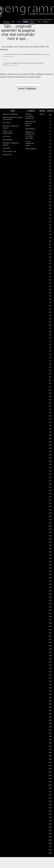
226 (50, 843)
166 (50, 649)
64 (50, 319)
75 (50, 354)
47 (50, 264)
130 (50, 532)
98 (50, 429)
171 (50, 665)
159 (50, 626)
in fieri (39, 22)
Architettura (7, 155)
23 (50, 186)
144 (50, 578)
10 (50, 147)
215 (50, 808)
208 (50, 785)
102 (50, 442)
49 (50, 270)
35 (50, 225)
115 (50, 484)
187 (50, 717)
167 (50, 652)
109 (50, 464)
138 (50, 558)
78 (50, 364)
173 (50, 672)
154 (50, 610)
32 (50, 215)
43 (50, 251)
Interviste (6, 148)
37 (50, 231)
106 (50, 455)
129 (50, 529)
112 (50, 474)
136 (50, 552)
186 (50, 714)
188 (50, 720)
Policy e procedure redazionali (30, 116)
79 (50, 367)
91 (50, 406)
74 (50, 351)
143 (50, 575)
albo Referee (30, 129)
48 (50, 267)
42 (50, 247)
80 (50, 371)
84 (50, 384)
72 (50, 345)
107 (50, 458)
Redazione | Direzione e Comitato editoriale (30, 135)
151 (50, 600)
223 (50, 834)
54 (50, 286)
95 (50, 419)
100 (50, 435)
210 (50, 792)
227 (50, 847)
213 (50, 801)
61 (50, 309)
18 (50, 170)
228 (50, 850)
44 (50, 254)
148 (50, 591)
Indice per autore (13, 65)
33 (50, 218)
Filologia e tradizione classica (11, 144)
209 (50, 788)
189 (50, 724)
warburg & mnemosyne (6, 22)
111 (50, 471)
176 (50, 681)
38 (50, 235)
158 (50, 623)
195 (50, 743)
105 (50, 452)
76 (50, 358)
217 (50, 814)
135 (50, 549)
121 (50, 503)
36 (50, 228)
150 (50, 597)
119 (50, 497)
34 (50, 222)
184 (50, 707)
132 (50, 539)
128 (50, 526)
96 (50, 422)
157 (50, 620)
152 (50, 604)
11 (50, 150)
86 (50, 390)
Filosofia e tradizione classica (11, 127)
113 (50, 477)
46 (50, 260)
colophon (45, 22)
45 (50, 257)
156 (50, 617)
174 (50, 675)
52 (50, 280)
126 (50, 520)
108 (50, 461)
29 (50, 205)
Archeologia (7, 140)
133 (50, 542)
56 (50, 293)
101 (50, 439)
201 (50, 762)
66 (50, 325)
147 (50, 588)
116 (50, 487)
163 (50, 639)
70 (50, 338)
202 (50, 766)
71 (50, 341)
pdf (50, 115)
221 (50, 827)
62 (50, 312)
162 (50, 636)
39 (50, 238)
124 (50, 513)
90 (50, 403)
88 (50, 396)
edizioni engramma (32, 22)
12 (50, 154)
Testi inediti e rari (10, 151)
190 (50, 727)
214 (50, 804)
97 (50, 426)
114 (50, 481)
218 (50, 817)
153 (50, 607)
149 (50, 594)
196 (50, 746)
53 (50, 283)
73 (50, 348)
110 (50, 468)
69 (50, 335)
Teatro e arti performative (8, 132)
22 (50, 183)
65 (50, 322)
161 (50, 633)
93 (50, 413)
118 (50, 494)
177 (50, 685)
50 (50, 273)
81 (50, 374)
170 (50, 662)
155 (50, 613)
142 (50, 571)
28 (50, 202)
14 (50, 160)
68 (50, 332)
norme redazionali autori (30, 143)
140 (50, 565)
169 (50, 659)
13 (50, 157)
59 (50, 303)
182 (50, 701)
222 (50, 830)
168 (50, 656)
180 (50, 694)
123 (50, 510)
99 (50, 432)
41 (50, 244)
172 (50, 668)
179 (50, 691)
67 (50, 328)
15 (50, 163)
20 (50, 176)
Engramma (27, 10)
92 (50, 409)
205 (50, 775)
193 (50, 736)
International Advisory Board (30, 123)
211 (50, 795)
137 (50, 555)
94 (50, 416)
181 (50, 698)
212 (50, 798)
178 (50, 688)
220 (50, 824)
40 (50, 241)
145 (50, 581)
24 (50, 189)
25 (50, 192)
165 (50, 646)
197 (50, 749)
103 (50, 445)
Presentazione (31, 149)
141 (50, 568)
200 (50, 759)
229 (50, 853)
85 (50, 387)
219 (50, 821)
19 (50, 173)
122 (50, 507)
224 (50, 837)
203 (50, 769)
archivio (19, 22)
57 (50, 296)
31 (50, 212)
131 (50, 536)
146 (50, 584)
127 (50, 523)
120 (50, 500)
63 (50, 316)
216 (50, 811)
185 (50, 711)
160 (50, 630)
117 (50, 490)
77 (50, 361)
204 (50, 772)
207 (50, 782)
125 (50, 516)
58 (50, 299)
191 (50, 730)
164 (50, 643)
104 (50, 448)
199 (50, 756)
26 (50, 196)
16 (50, 167)
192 (50, 733)
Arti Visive (7, 136)
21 (50, 179)
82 (50, 377)
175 (50, 678)
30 (50, 209)
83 (50, 380)
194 (50, 740)
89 (50, 400)
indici (13, 22)
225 (50, 840)
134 (50, 545)
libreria (26, 22)
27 (50, 199)
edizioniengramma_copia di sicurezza (13, 118)
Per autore (7, 123)
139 (50, 562)
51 (50, 277)
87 (50, 393)
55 (50, 290)
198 (50, 753)
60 (50, 306)
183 (50, 704)
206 (50, 779)
